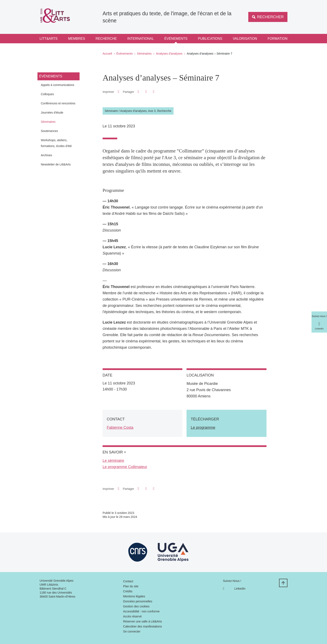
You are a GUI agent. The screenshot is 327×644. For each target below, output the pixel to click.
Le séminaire (113, 461)
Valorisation (245, 39)
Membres (77, 39)
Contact (128, 581)
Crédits (128, 591)
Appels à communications (58, 85)
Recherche (106, 39)
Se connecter (132, 631)
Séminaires (144, 54)
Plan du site (131, 586)
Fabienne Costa (120, 428)
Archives (46, 155)
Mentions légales (134, 596)
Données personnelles (138, 601)
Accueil (107, 54)
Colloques (47, 94)
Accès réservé (132, 616)
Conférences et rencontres (58, 103)
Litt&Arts (49, 39)
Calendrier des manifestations (142, 626)
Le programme (203, 428)
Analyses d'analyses (169, 54)
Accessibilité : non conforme (141, 611)
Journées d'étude (52, 113)
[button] (138, 92)
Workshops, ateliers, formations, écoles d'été (56, 143)
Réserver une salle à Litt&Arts (142, 621)
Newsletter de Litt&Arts (56, 164)
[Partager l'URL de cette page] (154, 92)
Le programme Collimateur (125, 467)
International (141, 39)
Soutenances (49, 131)
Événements (176, 39)
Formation (277, 39)
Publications (210, 39)
